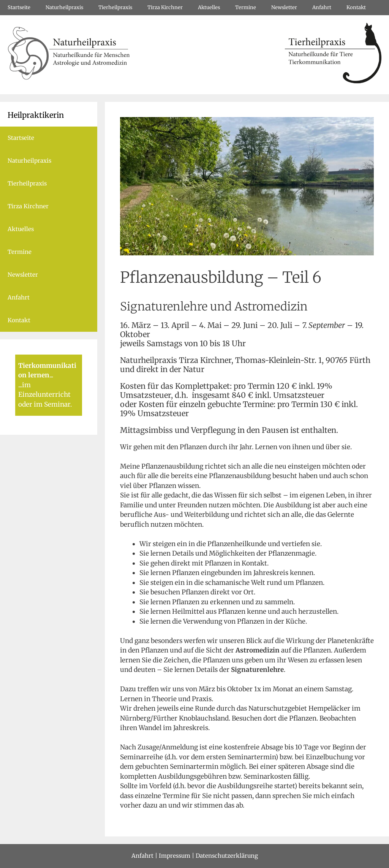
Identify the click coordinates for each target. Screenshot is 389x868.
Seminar (57, 404)
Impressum (175, 856)
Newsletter (284, 7)
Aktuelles (209, 7)
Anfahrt (322, 7)
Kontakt (356, 7)
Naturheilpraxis (64, 7)
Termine (246, 7)
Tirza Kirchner (165, 7)
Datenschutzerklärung (227, 856)
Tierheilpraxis (115, 7)
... (51, 375)
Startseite (19, 7)
